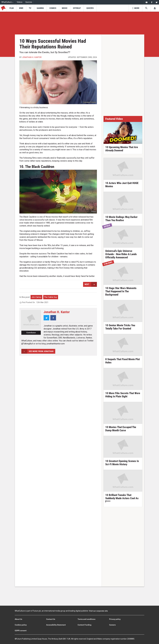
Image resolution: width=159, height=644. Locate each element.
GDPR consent (21, 631)
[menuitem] (147, 2)
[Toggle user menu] (155, 8)
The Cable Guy (51, 297)
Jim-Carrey (36, 297)
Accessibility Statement (56, 625)
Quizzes (29, 2)
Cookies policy (21, 625)
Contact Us (51, 619)
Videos (20, 2)
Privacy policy (115, 619)
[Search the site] (146, 8)
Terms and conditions (86, 619)
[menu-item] (11, 8)
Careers (112, 625)
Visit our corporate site (98, 611)
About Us (18, 619)
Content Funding (84, 625)
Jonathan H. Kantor (32, 57)
